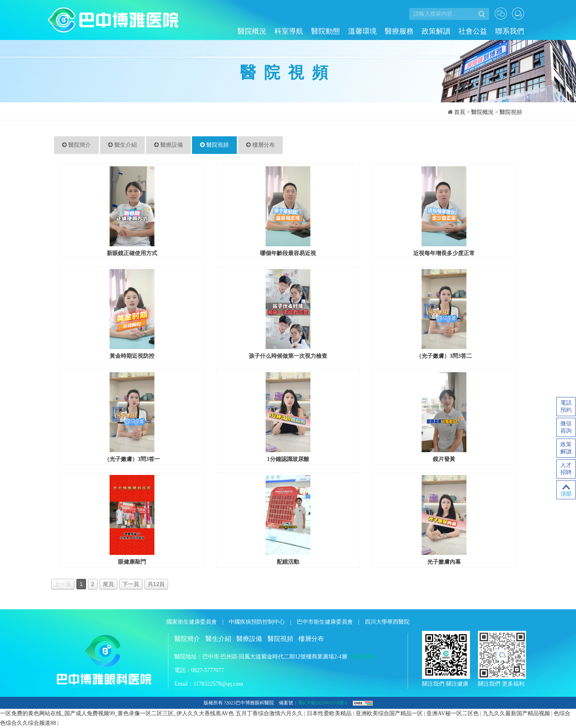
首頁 (460, 112)
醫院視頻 (511, 112)
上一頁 (63, 584)
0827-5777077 (208, 670)
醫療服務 (399, 31)
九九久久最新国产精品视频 (517, 713)
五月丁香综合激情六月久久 (270, 713)
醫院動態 (326, 31)
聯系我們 (510, 31)
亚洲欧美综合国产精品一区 (390, 713)
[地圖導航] (361, 657)
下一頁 (131, 584)
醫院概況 (252, 31)
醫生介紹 (122, 145)
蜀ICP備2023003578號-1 (323, 703)
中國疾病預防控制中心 (257, 622)
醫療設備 (168, 145)
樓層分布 (260, 145)
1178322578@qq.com (218, 684)
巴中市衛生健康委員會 (325, 622)
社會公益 (473, 31)
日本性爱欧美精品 (330, 713)
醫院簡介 (76, 145)
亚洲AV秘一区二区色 (453, 713)
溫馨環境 (362, 31)
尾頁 (108, 584)
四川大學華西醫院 (387, 622)
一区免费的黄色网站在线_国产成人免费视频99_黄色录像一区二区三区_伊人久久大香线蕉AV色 (117, 713)
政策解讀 (436, 31)
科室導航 (289, 31)
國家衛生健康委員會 (192, 622)
